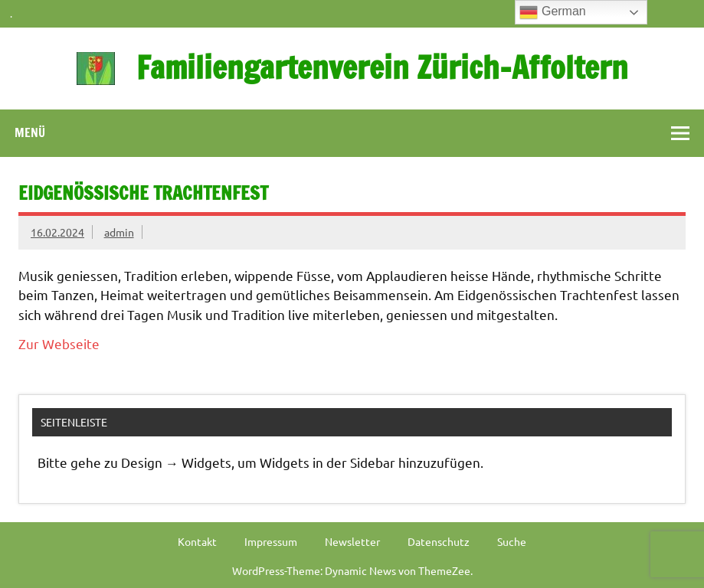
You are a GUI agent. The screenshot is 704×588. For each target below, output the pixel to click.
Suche (512, 541)
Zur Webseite (59, 343)
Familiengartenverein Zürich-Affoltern (382, 67)
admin (119, 232)
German (552, 12)
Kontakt (197, 541)
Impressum (271, 541)
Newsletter (352, 541)
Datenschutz (439, 541)
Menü (30, 132)
